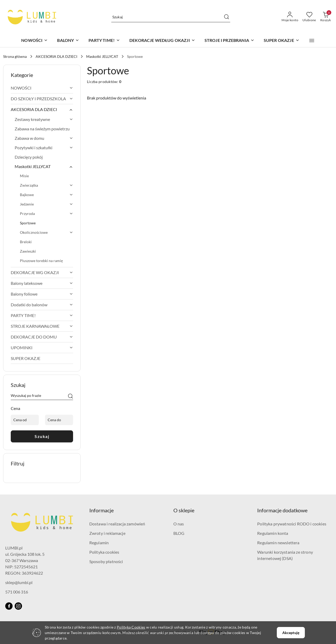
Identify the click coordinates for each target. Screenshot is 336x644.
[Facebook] (9, 606)
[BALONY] (68, 41)
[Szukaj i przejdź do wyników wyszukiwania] (227, 17)
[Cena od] (25, 420)
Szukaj (42, 436)
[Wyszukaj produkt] (171, 17)
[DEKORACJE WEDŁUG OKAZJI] (162, 41)
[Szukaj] (70, 396)
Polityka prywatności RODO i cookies (292, 524)
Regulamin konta (273, 533)
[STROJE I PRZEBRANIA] (229, 41)
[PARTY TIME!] (104, 41)
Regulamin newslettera (278, 543)
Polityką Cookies (131, 627)
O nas (179, 524)
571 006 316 (17, 592)
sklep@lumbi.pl (19, 582)
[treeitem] (42, 88)
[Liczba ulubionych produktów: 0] (309, 17)
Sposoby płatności (106, 561)
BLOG (179, 533)
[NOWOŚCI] (34, 41)
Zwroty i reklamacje (107, 533)
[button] (312, 41)
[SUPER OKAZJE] (282, 41)
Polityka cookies (104, 552)
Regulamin (99, 543)
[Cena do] (59, 420)
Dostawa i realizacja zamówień (117, 524)
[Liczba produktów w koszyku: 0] (326, 17)
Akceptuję (291, 633)
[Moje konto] (290, 17)
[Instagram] (18, 606)
